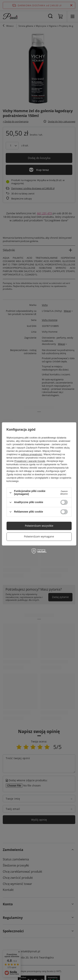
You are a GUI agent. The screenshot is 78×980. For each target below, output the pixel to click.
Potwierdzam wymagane (39, 536)
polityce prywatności (31, 455)
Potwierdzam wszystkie (39, 526)
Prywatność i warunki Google (30, 461)
